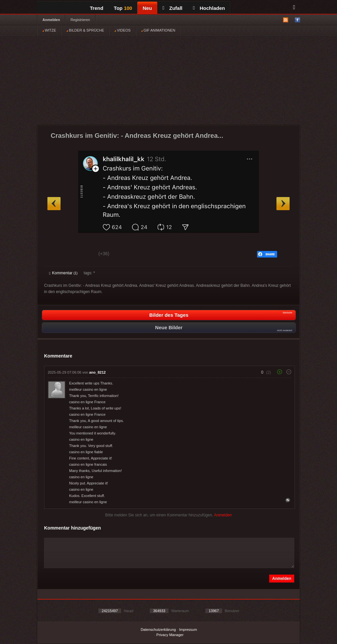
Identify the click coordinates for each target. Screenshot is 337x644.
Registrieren (80, 20)
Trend (97, 8)
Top (123, 8)
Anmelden (51, 20)
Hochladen (209, 8)
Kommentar (63, 273)
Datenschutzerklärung (158, 630)
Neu (147, 8)
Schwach (81, 255)
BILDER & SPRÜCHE (85, 30)
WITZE (49, 30)
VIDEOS (123, 30)
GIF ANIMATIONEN (158, 30)
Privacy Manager (170, 635)
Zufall (172, 8)
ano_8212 (97, 372)
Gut (56, 255)
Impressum (188, 630)
